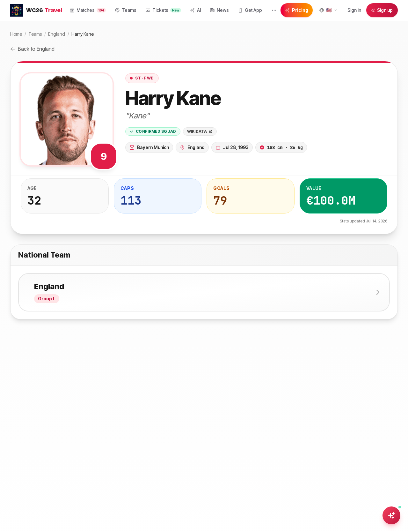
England (57, 34)
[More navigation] (274, 10)
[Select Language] (328, 10)
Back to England (32, 49)
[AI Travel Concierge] (391, 515)
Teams (35, 34)
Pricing (297, 10)
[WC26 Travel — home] (36, 10)
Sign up (382, 10)
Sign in (354, 10)
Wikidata (200, 131)
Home (16, 34)
